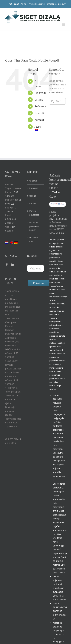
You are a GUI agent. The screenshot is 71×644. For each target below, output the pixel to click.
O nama (33, 181)
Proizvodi (40, 93)
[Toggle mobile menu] (64, 24)
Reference (41, 106)
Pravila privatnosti (34, 213)
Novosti (39, 113)
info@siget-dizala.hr (57, 4)
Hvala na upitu (33, 239)
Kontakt (39, 120)
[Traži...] (57, 101)
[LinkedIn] (12, 264)
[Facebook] (7, 264)
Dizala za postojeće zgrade (34, 226)
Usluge (39, 99)
